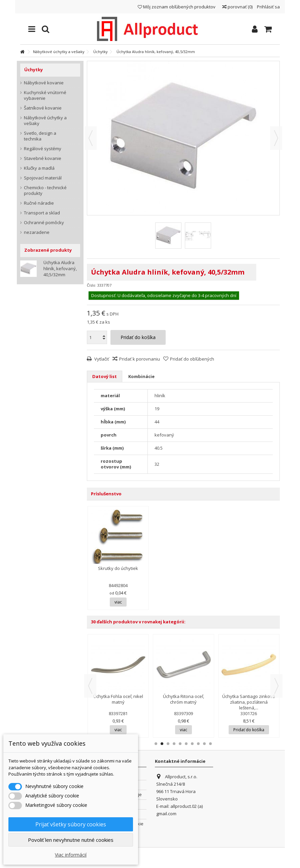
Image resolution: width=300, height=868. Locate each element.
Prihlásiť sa (268, 7)
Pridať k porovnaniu (140, 359)
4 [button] (174, 744)
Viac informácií (71, 855)
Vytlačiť (101, 359)
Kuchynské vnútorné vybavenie (45, 95)
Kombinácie (141, 376)
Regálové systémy (43, 149)
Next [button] (276, 686)
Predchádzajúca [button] (91, 138)
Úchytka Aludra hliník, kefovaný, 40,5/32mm (60, 268)
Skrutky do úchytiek (118, 568)
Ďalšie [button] (276, 138)
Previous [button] (90, 686)
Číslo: (92, 285)
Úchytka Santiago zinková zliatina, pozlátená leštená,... (249, 702)
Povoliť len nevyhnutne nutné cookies (71, 840)
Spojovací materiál (43, 178)
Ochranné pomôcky (44, 223)
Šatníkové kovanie (43, 108)
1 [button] (156, 744)
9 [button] (204, 744)
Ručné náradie (39, 203)
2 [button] (162, 744)
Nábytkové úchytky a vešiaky (45, 121)
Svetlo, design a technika (40, 136)
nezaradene (37, 232)
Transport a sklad (42, 213)
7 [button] (192, 744)
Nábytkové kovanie (44, 83)
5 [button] (180, 744)
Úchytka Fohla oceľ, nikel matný (118, 699)
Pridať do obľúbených (192, 359)
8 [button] (198, 744)
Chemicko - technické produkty (45, 191)
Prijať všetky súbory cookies (71, 824)
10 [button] (210, 744)
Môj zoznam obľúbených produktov (177, 7)
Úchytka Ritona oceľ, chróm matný (184, 699)
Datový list (105, 376)
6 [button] (186, 744)
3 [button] (168, 744)
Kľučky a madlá (39, 168)
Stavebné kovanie (43, 158)
